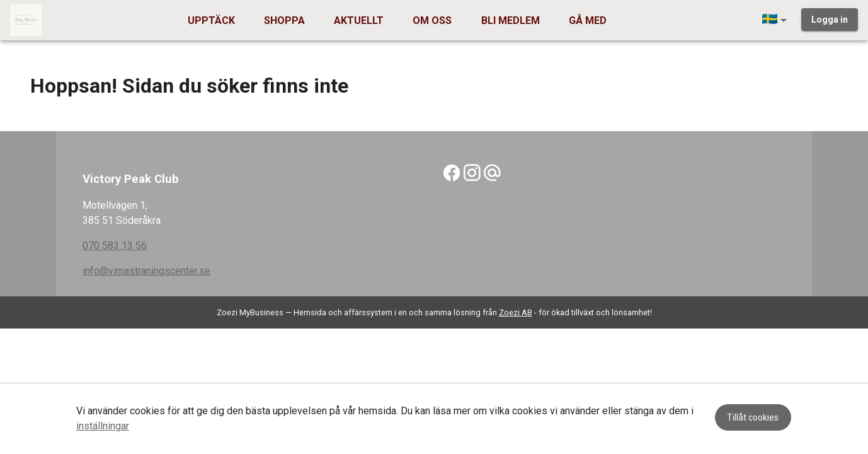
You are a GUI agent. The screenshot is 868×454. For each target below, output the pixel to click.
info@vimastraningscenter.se (146, 271)
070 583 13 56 (115, 246)
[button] (777, 20)
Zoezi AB (516, 312)
